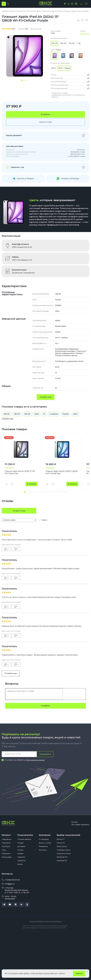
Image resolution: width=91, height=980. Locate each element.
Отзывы (20, 846)
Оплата (20, 853)
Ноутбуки (6, 850)
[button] (25, 494)
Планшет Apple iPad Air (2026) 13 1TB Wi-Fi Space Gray (20, 474)
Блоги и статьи (45, 846)
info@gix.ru (10, 887)
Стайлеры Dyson (64, 853)
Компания (45, 837)
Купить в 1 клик (45, 124)
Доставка (21, 850)
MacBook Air (62, 864)
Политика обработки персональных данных (46, 925)
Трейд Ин (21, 864)
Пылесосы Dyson (64, 857)
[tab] (22, 81)
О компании (44, 843)
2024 (37, 415)
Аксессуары (7, 861)
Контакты (43, 853)
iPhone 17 (61, 843)
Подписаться (45, 756)
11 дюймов (54, 415)
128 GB (6, 415)
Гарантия (21, 861)
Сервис (20, 857)
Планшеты (6, 846)
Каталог (6, 837)
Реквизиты (43, 850)
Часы (4, 853)
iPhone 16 (61, 846)
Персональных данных (35, 762)
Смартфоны (6, 843)
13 (44, 415)
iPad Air (66, 415)
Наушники (6, 857)
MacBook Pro (62, 861)
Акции (20, 868)
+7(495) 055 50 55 (12, 883)
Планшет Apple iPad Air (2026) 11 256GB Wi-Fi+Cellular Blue (61, 474)
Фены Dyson (62, 850)
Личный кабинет (24, 843)
